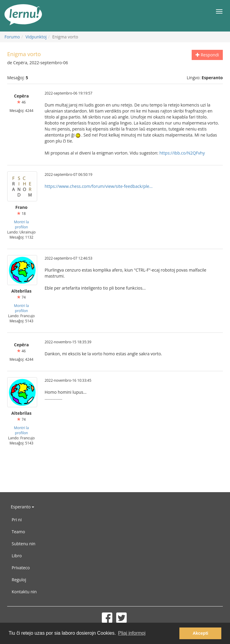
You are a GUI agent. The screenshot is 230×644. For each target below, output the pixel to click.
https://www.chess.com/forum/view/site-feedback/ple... (99, 186)
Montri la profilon (22, 224)
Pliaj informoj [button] (132, 633)
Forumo (12, 37)
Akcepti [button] (200, 633)
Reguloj (19, 580)
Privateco (21, 568)
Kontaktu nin (24, 592)
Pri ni (17, 520)
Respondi (207, 55)
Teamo (18, 532)
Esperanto (22, 507)
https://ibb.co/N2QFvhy (182, 153)
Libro (17, 556)
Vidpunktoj (36, 37)
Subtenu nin (24, 544)
